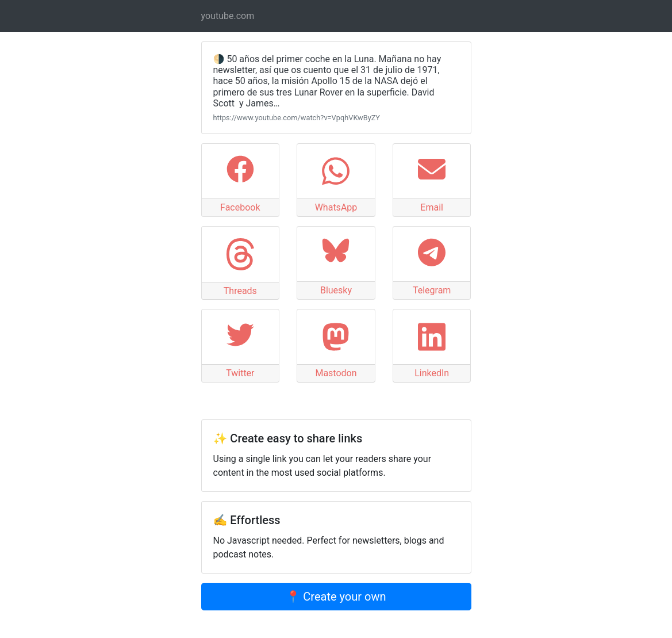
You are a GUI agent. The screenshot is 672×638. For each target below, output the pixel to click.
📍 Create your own (336, 597)
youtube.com (228, 16)
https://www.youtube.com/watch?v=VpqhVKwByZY (297, 118)
